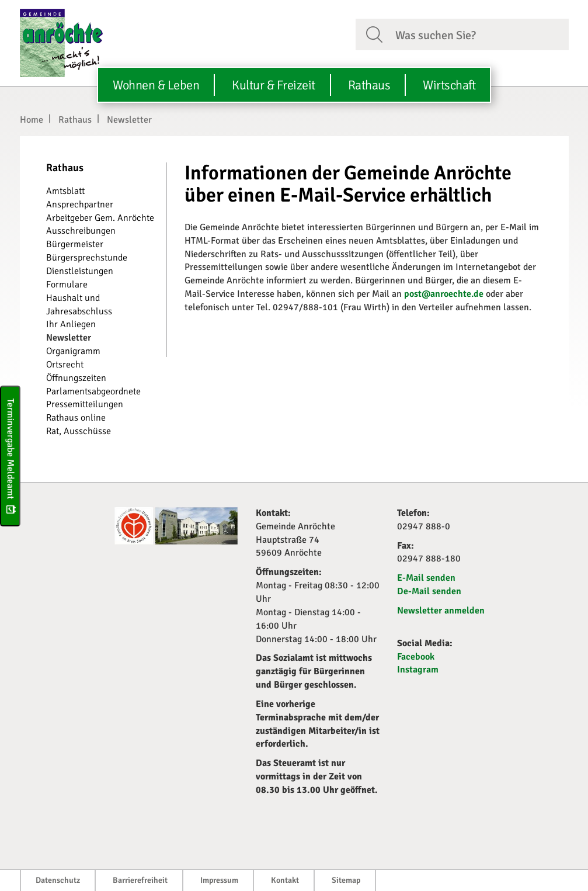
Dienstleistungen (80, 271)
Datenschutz (58, 880)
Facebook (416, 657)
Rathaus (75, 120)
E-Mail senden (426, 578)
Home (32, 120)
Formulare (67, 285)
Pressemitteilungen (85, 404)
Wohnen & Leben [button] (156, 85)
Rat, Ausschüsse (79, 431)
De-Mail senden (429, 591)
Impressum (219, 880)
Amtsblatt (65, 191)
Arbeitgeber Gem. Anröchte (100, 218)
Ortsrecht (65, 365)
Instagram (418, 670)
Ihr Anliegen (71, 324)
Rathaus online (76, 418)
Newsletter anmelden (441, 611)
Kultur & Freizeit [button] (274, 85)
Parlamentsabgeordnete (93, 391)
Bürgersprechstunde (87, 258)
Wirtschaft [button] (449, 85)
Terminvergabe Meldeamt (11, 455)
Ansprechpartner (80, 204)
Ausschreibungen (81, 231)
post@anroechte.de (444, 294)
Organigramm (73, 351)
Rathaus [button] (369, 85)
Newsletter (129, 120)
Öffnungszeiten (76, 378)
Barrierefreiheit (140, 880)
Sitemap (346, 880)
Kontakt (285, 880)
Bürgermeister (75, 244)
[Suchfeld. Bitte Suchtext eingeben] (477, 34)
